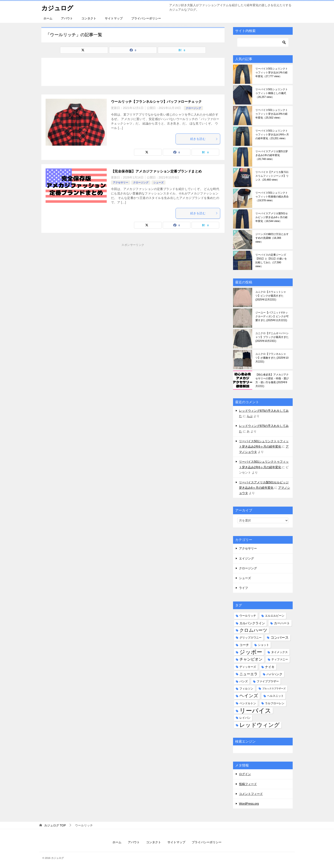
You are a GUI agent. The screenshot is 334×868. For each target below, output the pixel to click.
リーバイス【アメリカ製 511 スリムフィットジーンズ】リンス (272, 176)
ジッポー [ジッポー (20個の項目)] (251, 652)
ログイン (245, 774)
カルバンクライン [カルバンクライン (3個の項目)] (252, 623)
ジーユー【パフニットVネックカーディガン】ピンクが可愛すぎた (272, 316)
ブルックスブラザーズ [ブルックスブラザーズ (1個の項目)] (274, 688)
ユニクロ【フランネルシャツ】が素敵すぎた (272, 358)
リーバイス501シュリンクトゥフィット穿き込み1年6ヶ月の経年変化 (272, 135)
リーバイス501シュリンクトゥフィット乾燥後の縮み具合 (272, 197)
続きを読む (204, 139)
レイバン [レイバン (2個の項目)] (245, 718)
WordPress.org (249, 804)
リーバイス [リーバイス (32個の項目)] (255, 711)
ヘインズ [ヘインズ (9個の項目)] (249, 696)
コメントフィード (251, 794)
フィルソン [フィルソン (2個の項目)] (246, 689)
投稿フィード (248, 784)
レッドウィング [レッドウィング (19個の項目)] (260, 725)
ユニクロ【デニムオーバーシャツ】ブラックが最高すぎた (272, 337)
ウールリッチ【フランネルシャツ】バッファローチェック (156, 102)
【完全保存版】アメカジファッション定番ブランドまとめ (156, 171)
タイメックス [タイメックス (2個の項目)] (279, 652)
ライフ (243, 588)
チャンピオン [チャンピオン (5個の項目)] (251, 659)
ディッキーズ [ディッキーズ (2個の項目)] (248, 667)
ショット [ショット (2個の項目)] (263, 645)
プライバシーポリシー (146, 18)
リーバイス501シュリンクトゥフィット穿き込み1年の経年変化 (272, 72)
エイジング (246, 558)
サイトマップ (114, 18)
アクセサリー (121, 183)
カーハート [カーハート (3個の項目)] (282, 623)
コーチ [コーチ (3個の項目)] (244, 645)
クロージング (193, 108)
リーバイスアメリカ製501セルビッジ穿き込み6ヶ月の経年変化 (272, 217)
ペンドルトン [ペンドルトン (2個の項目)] (248, 703)
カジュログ (58, 7)
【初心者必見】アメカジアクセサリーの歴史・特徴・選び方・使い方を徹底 (272, 380)
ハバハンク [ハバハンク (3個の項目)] (274, 674)
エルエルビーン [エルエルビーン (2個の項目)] (275, 616)
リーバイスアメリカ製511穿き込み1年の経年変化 (272, 155)
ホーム (48, 18)
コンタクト (89, 18)
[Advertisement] (133, 283)
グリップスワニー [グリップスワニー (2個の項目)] (250, 638)
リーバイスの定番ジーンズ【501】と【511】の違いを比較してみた (271, 261)
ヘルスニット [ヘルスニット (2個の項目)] (275, 696)
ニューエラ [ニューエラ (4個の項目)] (248, 674)
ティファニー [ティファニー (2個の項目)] (280, 659)
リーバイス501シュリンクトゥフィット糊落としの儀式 (272, 93)
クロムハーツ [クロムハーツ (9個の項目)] (253, 630)
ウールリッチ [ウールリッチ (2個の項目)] (248, 616)
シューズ (158, 183)
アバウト (67, 18)
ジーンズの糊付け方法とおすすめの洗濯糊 (272, 238)
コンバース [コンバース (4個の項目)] (280, 638)
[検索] (263, 42)
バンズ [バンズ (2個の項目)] (244, 681)
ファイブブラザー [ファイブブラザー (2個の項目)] (268, 681)
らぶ (250, 416)
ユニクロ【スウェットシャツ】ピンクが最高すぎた (271, 296)
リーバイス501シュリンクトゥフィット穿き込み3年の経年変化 (272, 114)
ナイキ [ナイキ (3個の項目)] (270, 667)
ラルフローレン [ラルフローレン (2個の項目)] (275, 703)
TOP (55, 825)
